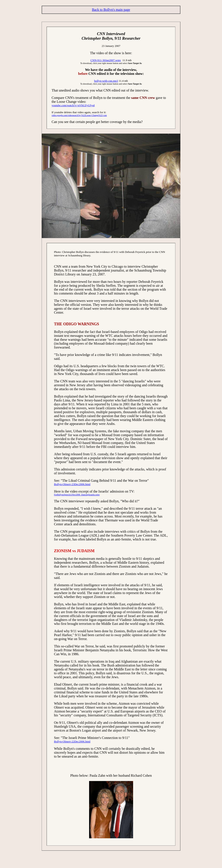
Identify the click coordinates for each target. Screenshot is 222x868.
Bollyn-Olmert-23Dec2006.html (72, 484)
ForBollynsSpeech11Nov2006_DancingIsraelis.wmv (77, 495)
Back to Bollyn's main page (111, 10)
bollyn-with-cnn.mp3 (106, 81)
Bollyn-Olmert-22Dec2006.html (72, 741)
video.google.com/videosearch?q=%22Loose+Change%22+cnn (79, 115)
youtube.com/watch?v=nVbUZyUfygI (73, 105)
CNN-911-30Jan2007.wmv (106, 60)
